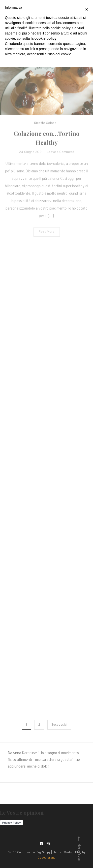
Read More (47, 235)
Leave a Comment (60, 155)
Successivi (59, 725)
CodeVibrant (46, 858)
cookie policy (46, 38)
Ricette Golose (45, 127)
